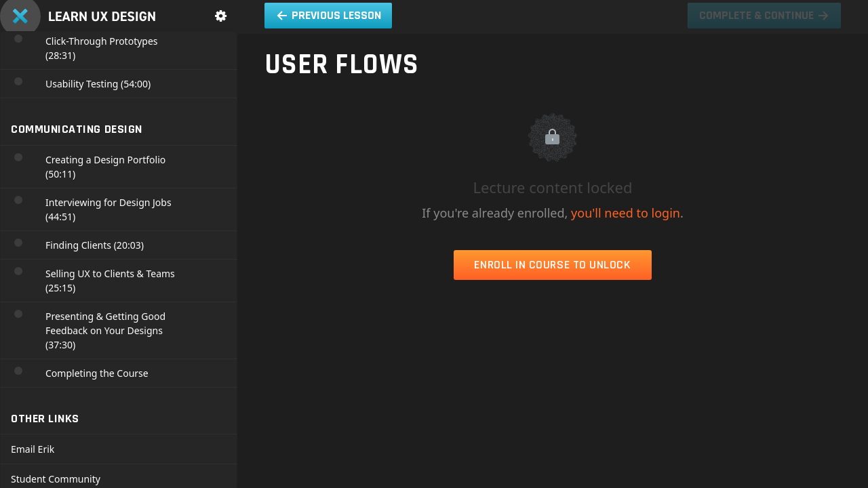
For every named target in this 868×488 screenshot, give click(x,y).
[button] (328, 16)
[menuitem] (220, 16)
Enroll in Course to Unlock (552, 265)
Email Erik (33, 449)
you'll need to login (626, 213)
